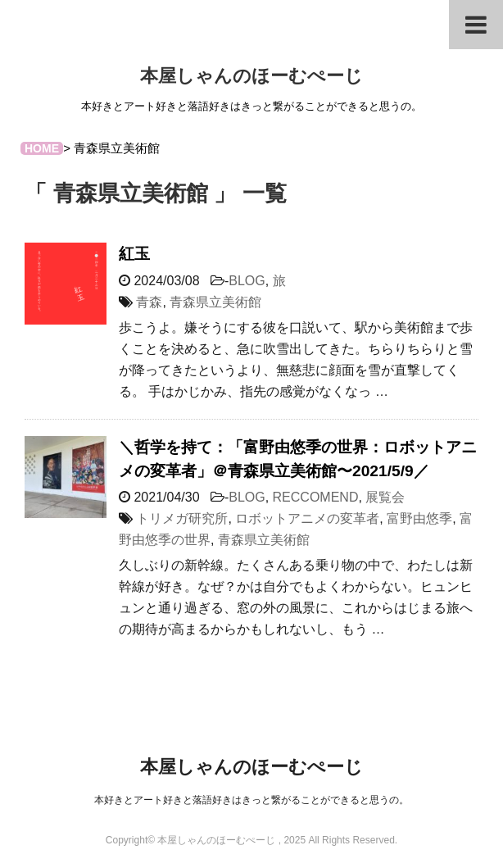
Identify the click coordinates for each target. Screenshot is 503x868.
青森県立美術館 (215, 302)
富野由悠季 (419, 518)
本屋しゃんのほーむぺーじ (251, 76)
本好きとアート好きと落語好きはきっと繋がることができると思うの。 (251, 800)
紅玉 (134, 254)
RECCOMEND (316, 497)
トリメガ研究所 (182, 518)
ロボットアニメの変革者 (307, 518)
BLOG (247, 281)
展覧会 (385, 497)
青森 (149, 302)
